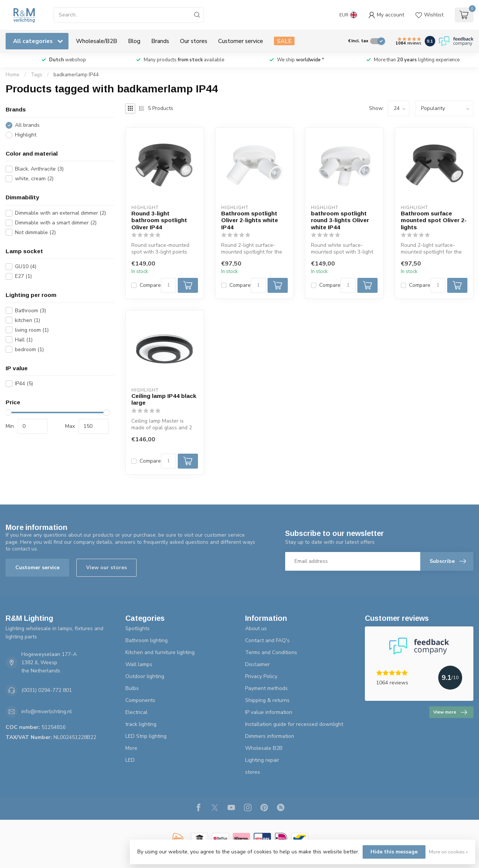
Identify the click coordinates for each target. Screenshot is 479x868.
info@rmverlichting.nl (47, 711)
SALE (284, 41)
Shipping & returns (267, 700)
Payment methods (266, 688)
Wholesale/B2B (97, 41)
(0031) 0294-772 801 (47, 690)
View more (450, 712)
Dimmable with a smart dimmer (56, 223)
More (131, 748)
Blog (134, 41)
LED (130, 760)
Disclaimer (257, 664)
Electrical (136, 712)
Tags (36, 75)
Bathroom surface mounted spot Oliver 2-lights (434, 220)
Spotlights (138, 628)
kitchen (28, 320)
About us (256, 628)
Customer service (241, 41)
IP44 (24, 384)
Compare (150, 285)
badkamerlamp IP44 (76, 75)
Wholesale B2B (264, 748)
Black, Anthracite (39, 169)
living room (32, 330)
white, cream (34, 179)
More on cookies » (448, 852)
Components (140, 700)
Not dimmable (35, 232)
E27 (23, 276)
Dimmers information (270, 736)
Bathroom (30, 311)
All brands (27, 125)
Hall (24, 340)
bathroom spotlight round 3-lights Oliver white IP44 (340, 220)
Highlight (26, 135)
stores (253, 772)
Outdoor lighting (145, 676)
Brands (160, 41)
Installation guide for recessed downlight (294, 724)
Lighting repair (262, 760)
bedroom (29, 349)
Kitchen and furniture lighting (160, 652)
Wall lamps (139, 664)
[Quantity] (168, 285)
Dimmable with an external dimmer (60, 213)
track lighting (141, 724)
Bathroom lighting (147, 640)
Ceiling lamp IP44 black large (164, 399)
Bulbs (132, 688)
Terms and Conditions (271, 652)
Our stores (194, 41)
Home (13, 75)
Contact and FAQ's (267, 640)
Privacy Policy (261, 676)
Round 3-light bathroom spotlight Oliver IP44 (159, 220)
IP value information (269, 712)
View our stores (106, 568)
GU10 (26, 266)
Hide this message (394, 852)
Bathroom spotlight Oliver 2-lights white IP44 (250, 220)
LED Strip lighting (146, 736)
